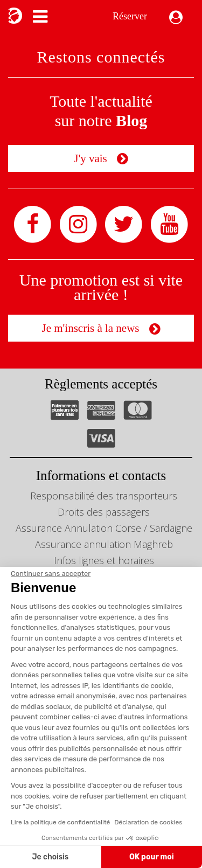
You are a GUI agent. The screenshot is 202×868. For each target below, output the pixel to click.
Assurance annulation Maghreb (104, 544)
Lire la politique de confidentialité (60, 822)
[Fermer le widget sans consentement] (51, 574)
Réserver (130, 16)
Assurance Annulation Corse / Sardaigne (104, 528)
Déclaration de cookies (148, 822)
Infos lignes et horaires (104, 560)
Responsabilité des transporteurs (104, 496)
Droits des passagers (104, 512)
